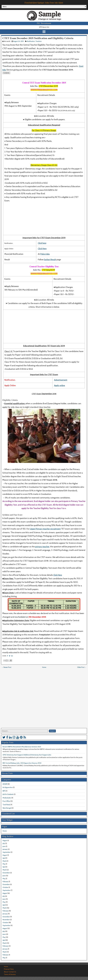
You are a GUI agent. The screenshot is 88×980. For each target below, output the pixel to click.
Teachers (39, 41)
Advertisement (61, 380)
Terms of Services (10, 974)
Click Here (42, 249)
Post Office (6, 801)
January (5, 849)
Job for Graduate (8, 794)
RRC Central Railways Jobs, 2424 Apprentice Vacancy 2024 (22, 763)
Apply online (59, 385)
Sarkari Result (50, 260)
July (4, 843)
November (6, 920)
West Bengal (7, 808)
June (4, 846)
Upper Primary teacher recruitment (45, 529)
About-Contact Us (10, 972)
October (5, 887)
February (5, 881)
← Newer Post (6, 667)
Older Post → (82, 667)
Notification (31, 41)
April (4, 858)
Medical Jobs (7, 798)
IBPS (4, 791)
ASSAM (5, 784)
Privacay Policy (9, 969)
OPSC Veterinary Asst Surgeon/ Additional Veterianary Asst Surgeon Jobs (27, 755)
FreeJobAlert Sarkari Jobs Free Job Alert (44, 3)
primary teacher (42, 547)
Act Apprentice (8, 787)
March (5, 861)
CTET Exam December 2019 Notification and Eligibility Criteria (38, 38)
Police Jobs (45, 254)
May (4, 864)
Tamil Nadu (6, 805)
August (5, 840)
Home (44, 667)
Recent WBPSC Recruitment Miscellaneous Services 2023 (22, 747)
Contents (6, 73)
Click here (42, 243)
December (6, 873)
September (6, 852)
